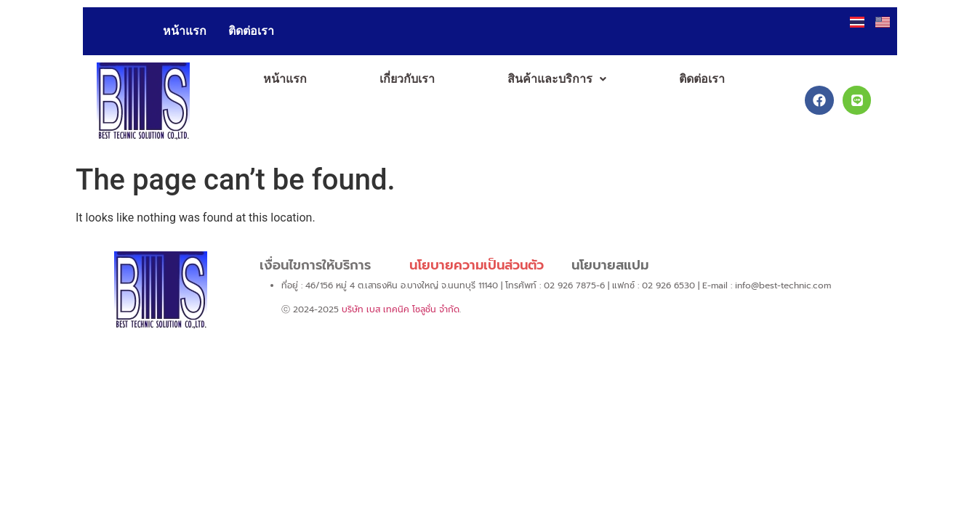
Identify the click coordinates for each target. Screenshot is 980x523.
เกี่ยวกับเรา (407, 79)
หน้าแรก (185, 31)
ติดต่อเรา (251, 31)
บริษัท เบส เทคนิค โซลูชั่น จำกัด (401, 309)
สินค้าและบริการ (557, 79)
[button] (557, 79)
